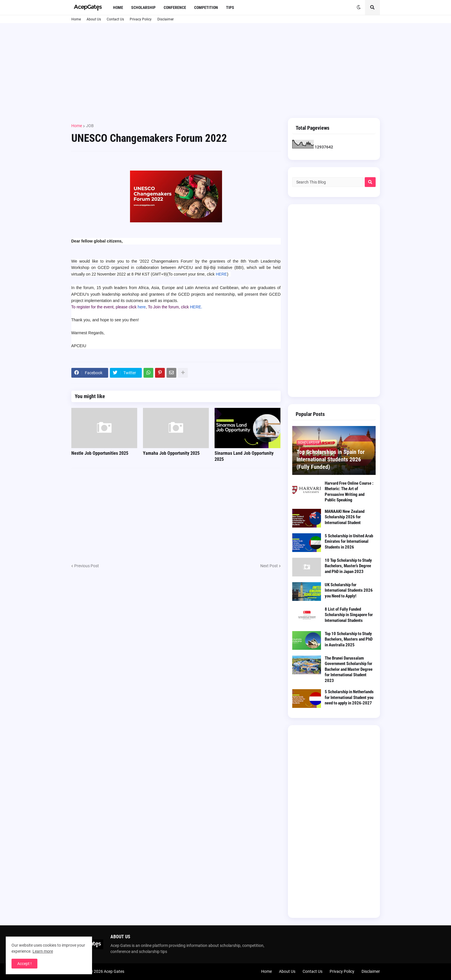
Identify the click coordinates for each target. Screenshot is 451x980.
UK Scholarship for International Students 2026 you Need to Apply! (349, 590)
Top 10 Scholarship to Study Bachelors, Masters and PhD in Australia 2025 (349, 639)
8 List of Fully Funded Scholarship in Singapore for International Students (349, 615)
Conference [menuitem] (175, 7)
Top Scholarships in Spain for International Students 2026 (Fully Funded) (331, 459)
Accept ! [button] (24, 964)
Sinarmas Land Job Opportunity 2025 (244, 456)
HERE (221, 274)
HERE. (196, 307)
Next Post (269, 566)
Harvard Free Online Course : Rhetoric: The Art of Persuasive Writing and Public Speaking (349, 492)
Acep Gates (114, 971)
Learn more (43, 951)
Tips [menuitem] (230, 7)
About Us (94, 19)
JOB (90, 126)
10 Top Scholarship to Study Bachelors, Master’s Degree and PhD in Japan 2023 (348, 566)
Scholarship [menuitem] (143, 7)
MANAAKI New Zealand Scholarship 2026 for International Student (345, 517)
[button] (359, 7)
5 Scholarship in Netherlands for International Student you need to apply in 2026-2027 (349, 697)
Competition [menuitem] (206, 7)
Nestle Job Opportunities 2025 (100, 453)
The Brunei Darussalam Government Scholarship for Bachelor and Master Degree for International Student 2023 (349, 669)
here (142, 307)
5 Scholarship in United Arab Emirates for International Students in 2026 (349, 541)
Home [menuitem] (118, 7)
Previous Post (87, 566)
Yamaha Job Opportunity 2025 (171, 453)
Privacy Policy (141, 19)
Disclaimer (166, 19)
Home (76, 19)
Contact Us (115, 19)
